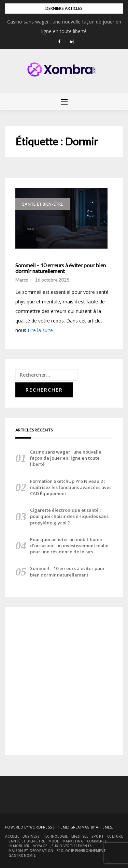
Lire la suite (40, 330)
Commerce (97, 841)
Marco (22, 280)
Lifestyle (80, 836)
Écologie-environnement (81, 851)
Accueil (12, 836)
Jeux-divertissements (71, 846)
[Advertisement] (64, 681)
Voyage (40, 846)
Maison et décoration (31, 851)
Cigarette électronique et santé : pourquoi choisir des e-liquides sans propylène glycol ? (69, 516)
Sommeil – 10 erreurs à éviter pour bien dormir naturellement (61, 268)
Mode (54, 841)
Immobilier (19, 846)
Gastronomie (22, 855)
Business (31, 836)
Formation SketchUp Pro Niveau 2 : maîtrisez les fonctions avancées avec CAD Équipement (71, 487)
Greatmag (80, 827)
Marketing (73, 841)
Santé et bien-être (43, 204)
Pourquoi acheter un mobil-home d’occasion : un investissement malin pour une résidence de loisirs (69, 546)
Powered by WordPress (29, 827)
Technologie (55, 836)
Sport (98, 836)
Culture (115, 836)
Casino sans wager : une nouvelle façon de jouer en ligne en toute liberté (66, 458)
